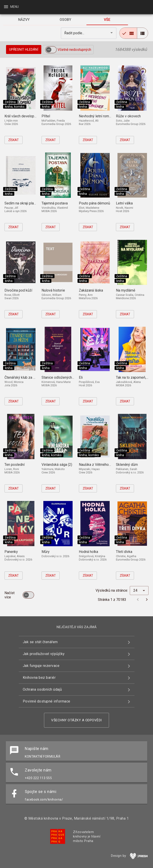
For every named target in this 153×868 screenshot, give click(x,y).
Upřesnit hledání (24, 49)
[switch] (51, 50)
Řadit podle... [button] (75, 33)
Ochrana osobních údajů (42, 689)
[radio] (128, 33)
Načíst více (9, 595)
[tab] (24, 20)
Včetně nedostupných (74, 50)
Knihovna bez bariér (39, 678)
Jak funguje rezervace (41, 666)
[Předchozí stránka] (138, 599)
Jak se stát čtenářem (40, 642)
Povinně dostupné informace (47, 701)
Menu (11, 7)
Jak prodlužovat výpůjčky (44, 654)
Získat (14, 140)
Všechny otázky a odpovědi (76, 720)
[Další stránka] (147, 599)
